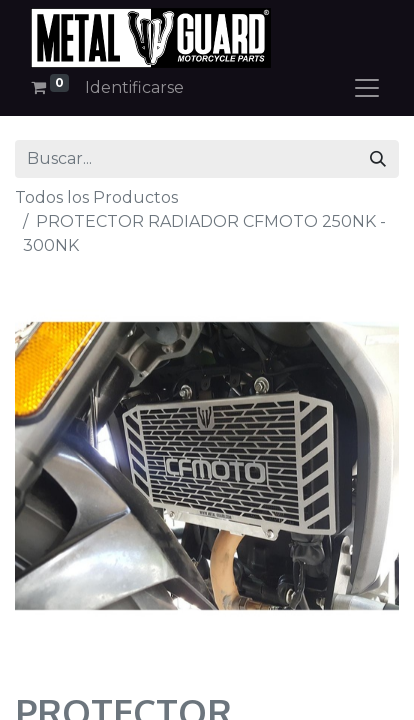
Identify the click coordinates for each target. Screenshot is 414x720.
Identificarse (134, 87)
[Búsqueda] (378, 159)
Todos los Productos (96, 197)
